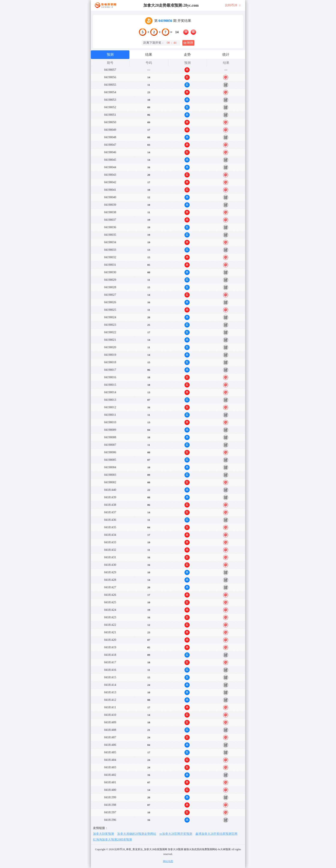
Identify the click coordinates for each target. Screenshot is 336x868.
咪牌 (188, 43)
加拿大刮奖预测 (103, 834)
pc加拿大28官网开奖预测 (176, 834)
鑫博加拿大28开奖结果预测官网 (216, 834)
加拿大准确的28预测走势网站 (137, 834)
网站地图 (168, 861)
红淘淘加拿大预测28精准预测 (112, 840)
